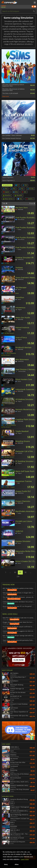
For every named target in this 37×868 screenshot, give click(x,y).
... (10, 572)
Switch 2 (30, 199)
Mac (20, 199)
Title (5, 203)
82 (26, 572)
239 (18, 576)
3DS (24, 192)
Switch (6, 192)
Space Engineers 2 (8, 180)
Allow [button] (17, 864)
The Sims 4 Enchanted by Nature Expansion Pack (13, 85)
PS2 (21, 189)
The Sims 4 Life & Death (10, 93)
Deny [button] (6, 864)
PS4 (5, 189)
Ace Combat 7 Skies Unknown (12, 135)
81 (20, 572)
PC (17, 185)
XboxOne (7, 195)
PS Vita (30, 189)
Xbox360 (18, 195)
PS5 (25, 185)
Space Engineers (8, 177)
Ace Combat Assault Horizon (12, 138)
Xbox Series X (8, 199)
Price (32, 203)
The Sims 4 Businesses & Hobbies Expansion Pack (13, 90)
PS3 (13, 189)
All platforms (7, 185)
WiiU (16, 192)
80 (15, 572)
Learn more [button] (25, 859)
